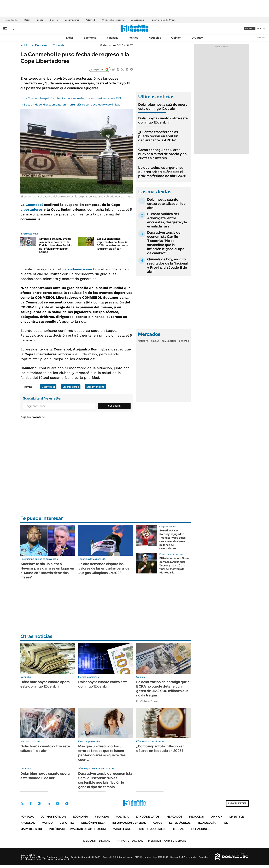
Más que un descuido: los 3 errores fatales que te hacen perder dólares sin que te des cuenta (102, 753)
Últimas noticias (53, 817)
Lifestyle (237, 817)
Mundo (47, 823)
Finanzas (113, 38)
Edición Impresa (93, 823)
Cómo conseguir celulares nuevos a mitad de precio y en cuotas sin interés (162, 154)
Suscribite (114, 406)
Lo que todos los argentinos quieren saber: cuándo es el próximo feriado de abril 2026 (162, 172)
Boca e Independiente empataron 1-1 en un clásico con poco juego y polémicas (72, 105)
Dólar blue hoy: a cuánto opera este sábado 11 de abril (45, 776)
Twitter (22, 804)
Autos (157, 823)
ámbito (25, 45)
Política (133, 38)
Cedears (184, 341)
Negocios (155, 38)
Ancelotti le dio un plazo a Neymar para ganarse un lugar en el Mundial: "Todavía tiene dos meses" (47, 571)
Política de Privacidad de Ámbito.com (77, 829)
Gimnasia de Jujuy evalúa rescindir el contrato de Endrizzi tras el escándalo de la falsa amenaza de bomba (55, 245)
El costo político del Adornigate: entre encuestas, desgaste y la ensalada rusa (167, 220)
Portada (27, 817)
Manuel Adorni (138, 20)
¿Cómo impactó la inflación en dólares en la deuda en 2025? (160, 748)
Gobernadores (72, 20)
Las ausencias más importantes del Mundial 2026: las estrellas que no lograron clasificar (113, 244)
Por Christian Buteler (147, 701)
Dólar (27, 20)
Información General (129, 823)
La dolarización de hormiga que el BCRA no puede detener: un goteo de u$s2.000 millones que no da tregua (163, 689)
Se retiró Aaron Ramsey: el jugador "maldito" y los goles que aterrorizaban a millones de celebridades (172, 539)
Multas (179, 829)
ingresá (261, 28)
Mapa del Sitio (31, 829)
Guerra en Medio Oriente (164, 20)
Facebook (31, 804)
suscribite (250, 28)
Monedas (143, 341)
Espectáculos (180, 823)
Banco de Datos (148, 817)
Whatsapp (67, 804)
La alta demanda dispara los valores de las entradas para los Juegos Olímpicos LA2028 (104, 568)
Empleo (54, 20)
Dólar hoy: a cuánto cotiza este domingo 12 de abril (163, 120)
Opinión (176, 38)
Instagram (39, 804)
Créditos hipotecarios (113, 20)
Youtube (57, 804)
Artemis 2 (91, 20)
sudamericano (80, 269)
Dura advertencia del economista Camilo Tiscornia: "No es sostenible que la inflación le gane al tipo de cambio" (166, 243)
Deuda (40, 20)
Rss (225, 823)
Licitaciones (200, 829)
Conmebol (59, 45)
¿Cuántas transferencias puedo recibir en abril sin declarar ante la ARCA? (158, 136)
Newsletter (261, 37)
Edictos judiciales (152, 829)
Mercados (174, 817)
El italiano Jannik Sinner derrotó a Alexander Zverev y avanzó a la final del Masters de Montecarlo (175, 565)
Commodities (169, 341)
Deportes (41, 45)
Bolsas (155, 341)
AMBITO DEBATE (167, 841)
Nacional (28, 823)
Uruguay (197, 38)
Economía (90, 38)
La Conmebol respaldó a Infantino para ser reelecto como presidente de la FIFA (73, 98)
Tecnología (207, 823)
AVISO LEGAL (122, 829)
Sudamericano (96, 387)
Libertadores (32, 209)
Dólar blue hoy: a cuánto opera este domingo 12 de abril (163, 107)
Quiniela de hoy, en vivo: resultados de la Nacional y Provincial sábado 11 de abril (167, 265)
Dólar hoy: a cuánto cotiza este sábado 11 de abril (166, 204)
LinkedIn (48, 804)
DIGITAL (97, 841)
